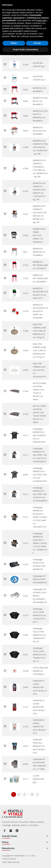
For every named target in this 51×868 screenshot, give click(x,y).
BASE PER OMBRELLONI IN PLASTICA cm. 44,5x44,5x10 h (39, 370)
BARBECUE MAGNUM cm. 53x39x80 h (39, 252)
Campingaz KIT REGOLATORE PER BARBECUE (40, 579)
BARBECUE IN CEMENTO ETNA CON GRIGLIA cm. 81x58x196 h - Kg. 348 (40, 147)
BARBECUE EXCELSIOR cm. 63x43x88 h (40, 131)
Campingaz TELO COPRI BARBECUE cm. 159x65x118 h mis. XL (40, 655)
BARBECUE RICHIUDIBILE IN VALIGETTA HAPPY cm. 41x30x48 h (40, 311)
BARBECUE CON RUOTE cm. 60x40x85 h (40, 101)
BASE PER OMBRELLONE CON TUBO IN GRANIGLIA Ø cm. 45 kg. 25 (39, 331)
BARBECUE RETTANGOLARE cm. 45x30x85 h (40, 278)
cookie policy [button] (42, 20)
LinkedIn (17, 831)
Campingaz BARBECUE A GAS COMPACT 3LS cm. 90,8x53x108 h (40, 435)
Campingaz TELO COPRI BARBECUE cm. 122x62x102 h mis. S (40, 615)
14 (32, 794)
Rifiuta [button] (14, 43)
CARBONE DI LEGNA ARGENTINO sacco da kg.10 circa (39, 726)
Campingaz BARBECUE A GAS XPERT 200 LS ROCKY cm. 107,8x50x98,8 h (40, 494)
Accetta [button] (37, 43)
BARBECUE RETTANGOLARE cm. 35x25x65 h (40, 265)
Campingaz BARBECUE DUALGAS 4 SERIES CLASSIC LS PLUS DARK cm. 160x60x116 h (40, 543)
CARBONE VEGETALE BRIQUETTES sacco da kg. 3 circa (39, 746)
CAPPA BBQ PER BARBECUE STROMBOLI (40, 671)
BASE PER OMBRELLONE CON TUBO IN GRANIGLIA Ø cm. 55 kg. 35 (39, 350)
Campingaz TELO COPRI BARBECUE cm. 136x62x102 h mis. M (40, 635)
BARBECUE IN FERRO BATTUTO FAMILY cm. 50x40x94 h (39, 235)
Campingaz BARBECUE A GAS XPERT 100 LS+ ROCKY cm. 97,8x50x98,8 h (40, 455)
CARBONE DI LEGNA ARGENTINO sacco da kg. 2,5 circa (40, 687)
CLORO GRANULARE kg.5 (38, 779)
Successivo (37, 794)
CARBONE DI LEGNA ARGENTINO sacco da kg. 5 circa (39, 707)
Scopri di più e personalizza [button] (25, 49)
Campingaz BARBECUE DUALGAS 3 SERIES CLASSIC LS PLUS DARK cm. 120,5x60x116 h (40, 517)
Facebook (4, 831)
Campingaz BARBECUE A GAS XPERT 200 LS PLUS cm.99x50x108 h (40, 475)
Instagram (11, 831)
